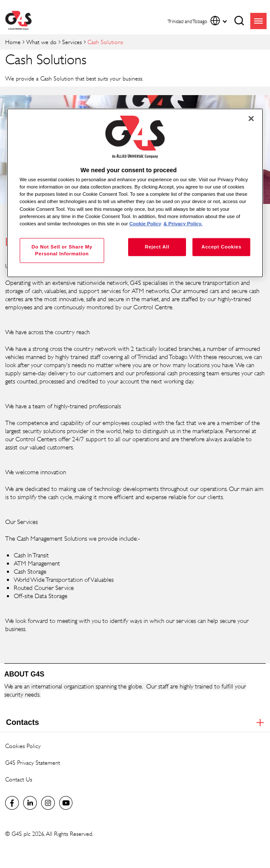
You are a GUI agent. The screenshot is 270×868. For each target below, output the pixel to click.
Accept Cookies (221, 246)
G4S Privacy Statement (33, 762)
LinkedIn (30, 803)
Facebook (12, 803)
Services (72, 42)
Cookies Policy (23, 746)
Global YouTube (66, 803)
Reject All (157, 246)
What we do (41, 42)
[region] (135, 193)
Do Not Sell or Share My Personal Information (62, 250)
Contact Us (19, 779)
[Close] (251, 119)
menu (258, 21)
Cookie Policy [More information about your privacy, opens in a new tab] (145, 223)
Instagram (48, 803)
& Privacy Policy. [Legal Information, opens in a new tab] (183, 223)
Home (13, 42)
